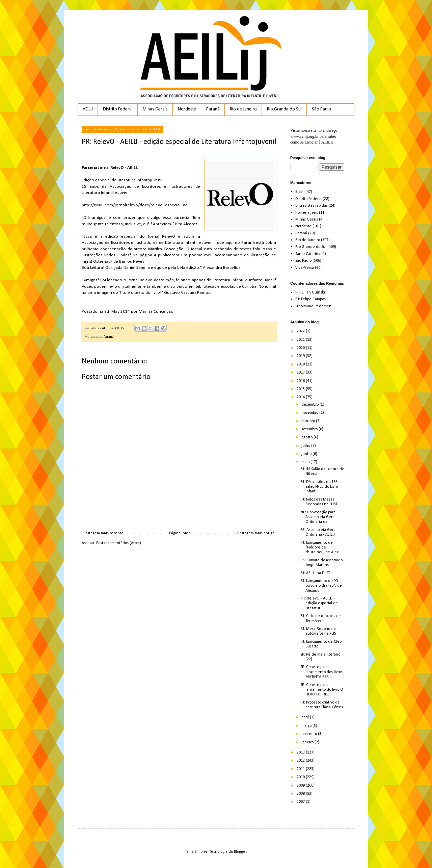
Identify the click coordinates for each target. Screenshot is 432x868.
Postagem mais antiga (256, 533)
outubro (309, 421)
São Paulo (321, 109)
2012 (301, 761)
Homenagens (307, 213)
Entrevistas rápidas (312, 206)
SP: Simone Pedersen (313, 306)
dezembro (310, 405)
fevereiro (310, 734)
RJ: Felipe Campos (310, 299)
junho (307, 454)
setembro (310, 429)
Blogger (240, 852)
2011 (301, 769)
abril (306, 717)
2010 (301, 777)
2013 (301, 752)
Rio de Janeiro (243, 109)
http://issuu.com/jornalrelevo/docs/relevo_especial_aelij (136, 205)
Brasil (300, 192)
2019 (301, 356)
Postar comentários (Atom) (119, 543)
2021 (301, 340)
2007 (301, 802)
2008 (301, 794)
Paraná (213, 109)
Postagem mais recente (103, 533)
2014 (301, 397)
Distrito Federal (118, 109)
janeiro (308, 742)
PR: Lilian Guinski (310, 292)
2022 (301, 331)
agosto (307, 437)
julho (306, 446)
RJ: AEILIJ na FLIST (315, 573)
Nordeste (187, 109)
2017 (301, 373)
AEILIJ (88, 109)
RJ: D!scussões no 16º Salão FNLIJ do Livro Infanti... (319, 487)
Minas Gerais (155, 109)
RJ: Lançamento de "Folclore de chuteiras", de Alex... (321, 548)
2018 (301, 364)
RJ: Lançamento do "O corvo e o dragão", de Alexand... (321, 586)
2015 (301, 389)
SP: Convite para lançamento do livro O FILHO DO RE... (322, 690)
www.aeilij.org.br (304, 136)
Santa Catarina (308, 254)
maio (306, 462)
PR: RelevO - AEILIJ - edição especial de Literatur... (319, 603)
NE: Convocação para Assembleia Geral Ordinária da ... (318, 517)
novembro (310, 413)
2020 (301, 348)
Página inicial (180, 533)
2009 (301, 786)
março (307, 726)
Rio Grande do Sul (284, 109)
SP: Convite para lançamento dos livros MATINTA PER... (321, 672)
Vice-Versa (305, 268)
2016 (301, 381)
